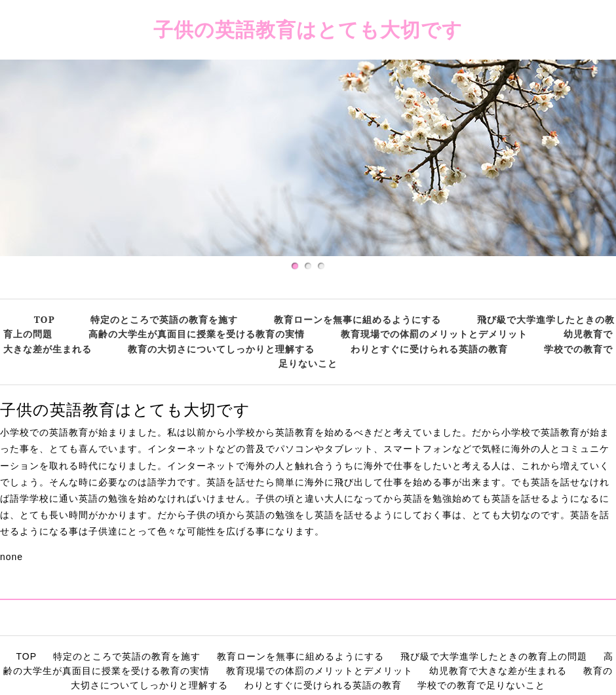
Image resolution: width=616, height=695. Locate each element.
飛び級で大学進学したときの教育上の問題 (494, 656)
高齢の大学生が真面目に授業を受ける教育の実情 (197, 334)
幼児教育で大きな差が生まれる (498, 671)
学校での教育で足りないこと (481, 685)
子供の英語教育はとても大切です (308, 29)
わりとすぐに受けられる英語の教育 (429, 349)
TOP (45, 319)
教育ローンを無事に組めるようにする (357, 319)
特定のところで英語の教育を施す (164, 319)
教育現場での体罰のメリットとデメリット (434, 334)
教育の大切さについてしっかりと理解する (221, 349)
